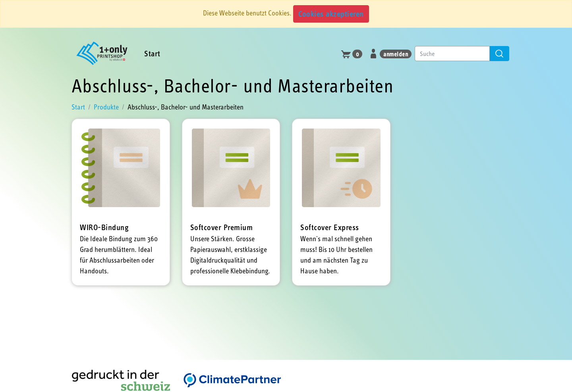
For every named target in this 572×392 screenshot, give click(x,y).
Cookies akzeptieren (331, 14)
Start (152, 53)
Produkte (106, 107)
